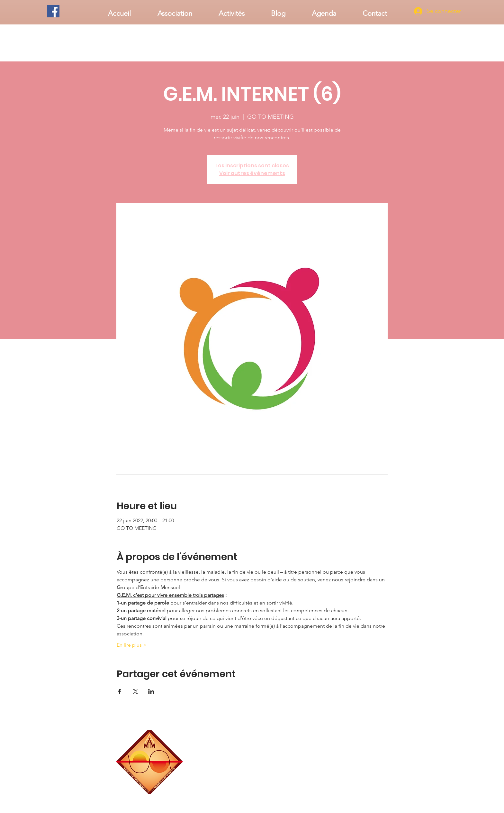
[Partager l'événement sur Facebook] (120, 691)
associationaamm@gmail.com (363, 791)
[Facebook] (53, 11)
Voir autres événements (252, 173)
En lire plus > (132, 645)
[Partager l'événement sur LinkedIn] (151, 691)
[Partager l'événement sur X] (135, 691)
